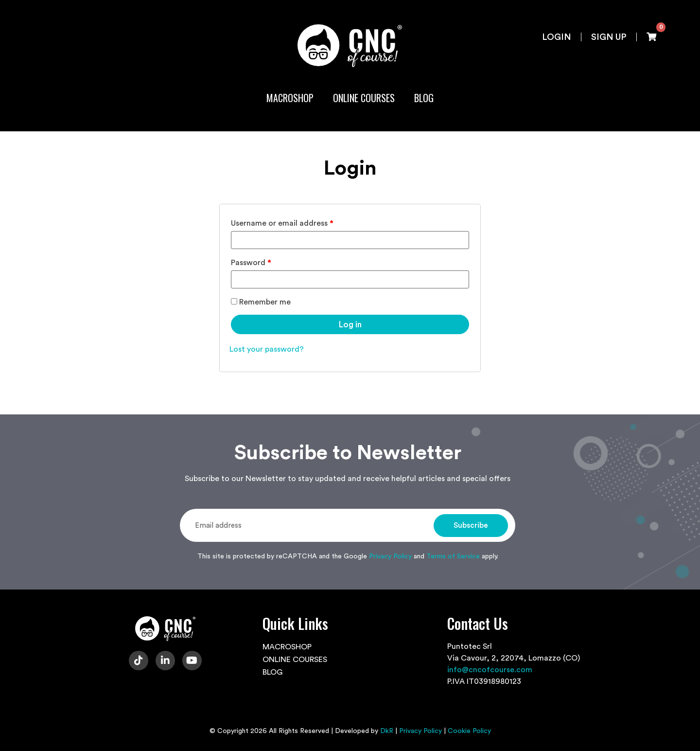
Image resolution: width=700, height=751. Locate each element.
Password (251, 263)
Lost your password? (267, 349)
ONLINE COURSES (364, 98)
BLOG (424, 98)
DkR (387, 731)
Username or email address (282, 223)
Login (557, 37)
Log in (350, 325)
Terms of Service (453, 556)
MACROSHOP (290, 98)
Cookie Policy (469, 731)
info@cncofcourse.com (490, 670)
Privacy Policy (390, 556)
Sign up (609, 37)
